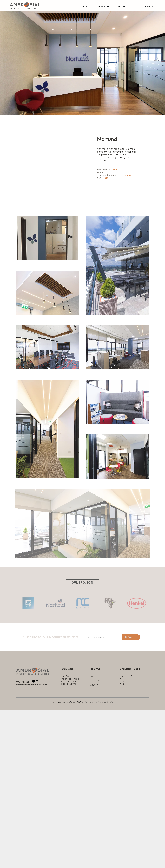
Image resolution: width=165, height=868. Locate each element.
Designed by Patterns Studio (99, 702)
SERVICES (94, 676)
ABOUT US (95, 685)
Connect (147, 7)
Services (103, 7)
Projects (124, 7)
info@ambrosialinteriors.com (32, 685)
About (85, 7)
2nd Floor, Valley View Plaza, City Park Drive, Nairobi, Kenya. (70, 680)
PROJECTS (95, 681)
